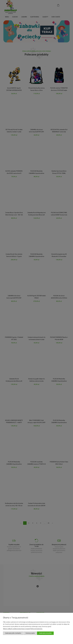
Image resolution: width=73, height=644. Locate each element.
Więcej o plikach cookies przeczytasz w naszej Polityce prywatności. (23, 629)
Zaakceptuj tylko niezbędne (13, 633)
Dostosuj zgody (30, 633)
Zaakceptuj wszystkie (45, 633)
